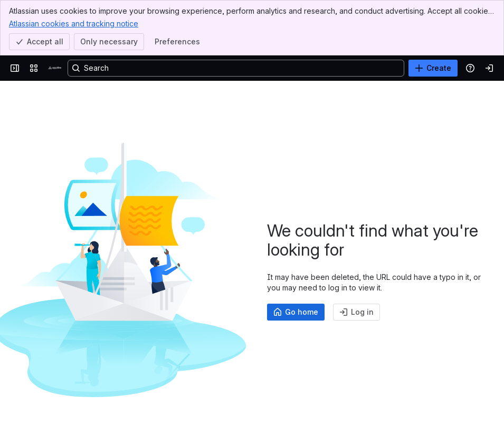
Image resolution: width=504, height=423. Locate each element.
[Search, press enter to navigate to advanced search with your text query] (236, 68)
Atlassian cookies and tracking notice (74, 23)
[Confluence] (55, 68)
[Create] (433, 68)
